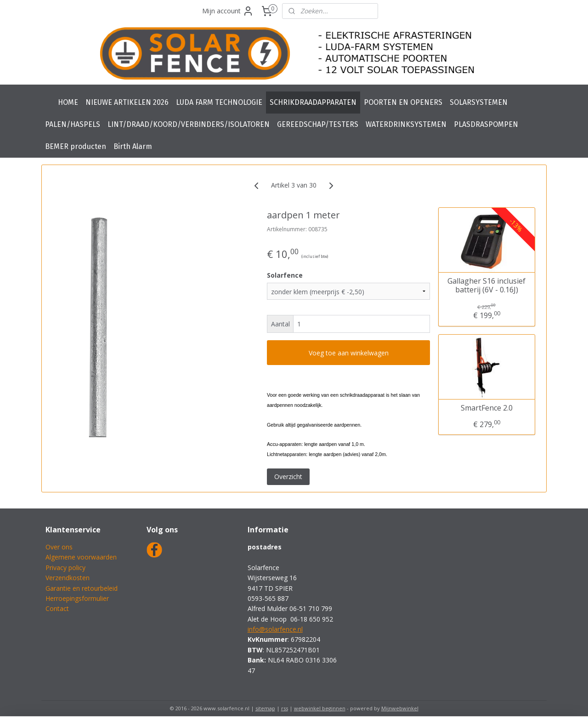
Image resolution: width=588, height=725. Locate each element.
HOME (68, 102)
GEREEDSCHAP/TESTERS (318, 124)
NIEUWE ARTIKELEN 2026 (127, 102)
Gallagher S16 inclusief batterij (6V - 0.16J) (487, 285)
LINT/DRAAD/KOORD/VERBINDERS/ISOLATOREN (189, 124)
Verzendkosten (68, 578)
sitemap (265, 708)
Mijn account (228, 11)
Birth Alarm (133, 146)
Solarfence (285, 275)
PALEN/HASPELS (73, 124)
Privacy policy (65, 568)
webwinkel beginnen (320, 708)
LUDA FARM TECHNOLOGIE (219, 102)
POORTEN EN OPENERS (403, 102)
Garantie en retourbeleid (82, 588)
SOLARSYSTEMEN (479, 102)
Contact (57, 608)
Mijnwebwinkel (400, 708)
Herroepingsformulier (77, 598)
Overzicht (288, 477)
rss (285, 708)
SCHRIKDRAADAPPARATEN (313, 102)
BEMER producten (76, 146)
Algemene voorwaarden (81, 557)
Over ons (59, 547)
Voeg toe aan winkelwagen (349, 353)
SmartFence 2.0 (487, 408)
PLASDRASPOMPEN (486, 124)
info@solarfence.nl (275, 629)
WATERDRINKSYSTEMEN (406, 124)
